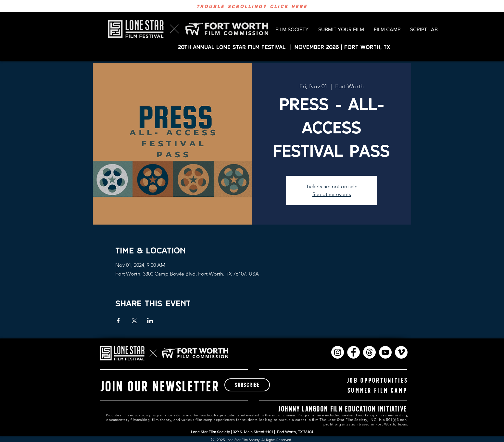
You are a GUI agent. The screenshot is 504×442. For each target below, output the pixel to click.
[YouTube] (385, 352)
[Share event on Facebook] (118, 321)
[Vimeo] (401, 352)
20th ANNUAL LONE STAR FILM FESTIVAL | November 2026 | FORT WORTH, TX (285, 47)
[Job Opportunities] (377, 380)
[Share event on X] (134, 321)
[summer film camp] (377, 390)
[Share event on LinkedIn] (150, 321)
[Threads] (369, 352)
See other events (332, 194)
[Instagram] (338, 352)
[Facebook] (353, 352)
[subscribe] (247, 385)
